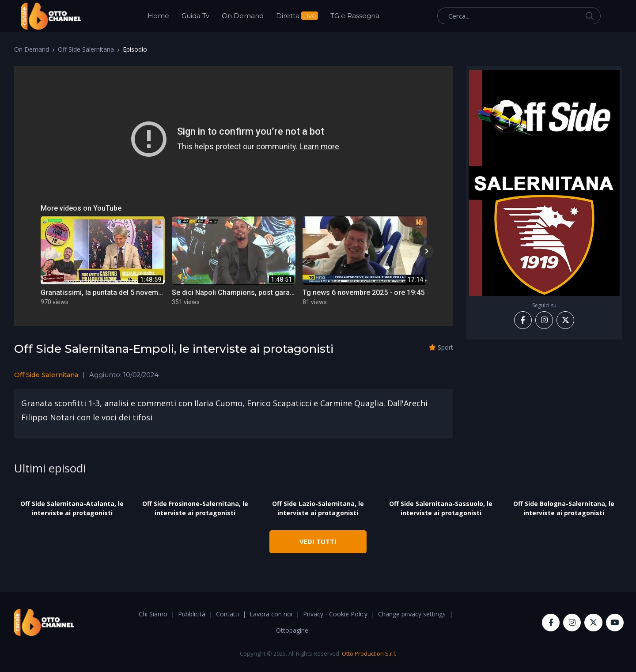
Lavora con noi (271, 614)
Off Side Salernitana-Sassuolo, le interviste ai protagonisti (441, 508)
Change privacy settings (412, 614)
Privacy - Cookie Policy (335, 614)
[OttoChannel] (51, 16)
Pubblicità (192, 614)
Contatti (227, 614)
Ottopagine (292, 630)
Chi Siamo (153, 614)
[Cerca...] (519, 16)
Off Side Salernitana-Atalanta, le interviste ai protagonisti (72, 508)
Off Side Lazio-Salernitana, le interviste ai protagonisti (318, 508)
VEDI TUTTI (318, 541)
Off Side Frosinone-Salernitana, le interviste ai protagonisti (195, 508)
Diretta (297, 16)
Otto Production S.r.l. (369, 653)
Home (158, 16)
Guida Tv (195, 16)
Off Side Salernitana (86, 49)
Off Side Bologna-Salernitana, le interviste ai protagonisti (564, 508)
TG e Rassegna (355, 16)
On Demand (243, 16)
